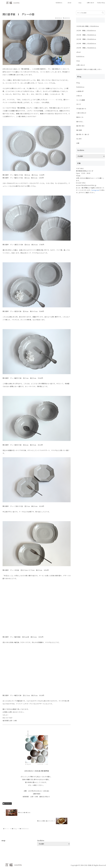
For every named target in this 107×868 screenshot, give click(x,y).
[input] (90, 13)
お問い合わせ (81, 65)
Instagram (95, 190)
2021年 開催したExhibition (86, 31)
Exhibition (7, 804)
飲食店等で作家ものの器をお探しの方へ (90, 69)
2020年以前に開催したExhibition (88, 26)
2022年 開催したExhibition (86, 35)
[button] (103, 13)
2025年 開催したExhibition (86, 48)
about (79, 52)
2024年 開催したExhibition (87, 44)
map (78, 61)
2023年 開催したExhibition (86, 39)
